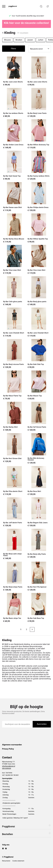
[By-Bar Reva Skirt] (39, 481)
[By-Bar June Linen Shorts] (14, 71)
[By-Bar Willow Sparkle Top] (39, 228)
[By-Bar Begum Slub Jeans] (39, 512)
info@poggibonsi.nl (9, 766)
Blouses (8, 40)
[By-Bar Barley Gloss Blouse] (14, 228)
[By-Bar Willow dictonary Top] (39, 134)
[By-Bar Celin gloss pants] (14, 291)
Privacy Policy (8, 749)
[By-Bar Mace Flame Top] (14, 385)
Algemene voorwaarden (12, 745)
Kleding (9, 33)
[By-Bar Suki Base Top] (39, 608)
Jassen (30, 40)
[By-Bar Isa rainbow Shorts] (14, 103)
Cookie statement (18, 861)
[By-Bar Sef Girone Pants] (39, 416)
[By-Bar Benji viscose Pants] (14, 354)
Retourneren (6, 861)
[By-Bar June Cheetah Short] (14, 322)
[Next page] (32, 629)
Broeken (19, 40)
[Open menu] (4, 6)
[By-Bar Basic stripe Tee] (14, 608)
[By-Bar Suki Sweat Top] (14, 165)
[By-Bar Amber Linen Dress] (14, 134)
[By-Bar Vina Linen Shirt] (14, 260)
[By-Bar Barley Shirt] (14, 416)
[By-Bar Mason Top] (39, 385)
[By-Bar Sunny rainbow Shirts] (39, 165)
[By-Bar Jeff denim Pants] (14, 512)
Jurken (41, 40)
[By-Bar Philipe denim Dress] (39, 197)
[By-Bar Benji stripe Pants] (14, 576)
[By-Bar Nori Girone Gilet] (14, 449)
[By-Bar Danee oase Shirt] (14, 197)
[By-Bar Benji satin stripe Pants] (14, 544)
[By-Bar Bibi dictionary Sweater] (39, 449)
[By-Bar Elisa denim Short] (14, 481)
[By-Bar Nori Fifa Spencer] (39, 576)
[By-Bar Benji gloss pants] (39, 291)
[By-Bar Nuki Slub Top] (39, 354)
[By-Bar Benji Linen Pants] (39, 103)
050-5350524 (7, 768)
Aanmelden (42, 724)
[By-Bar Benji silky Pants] (39, 544)
